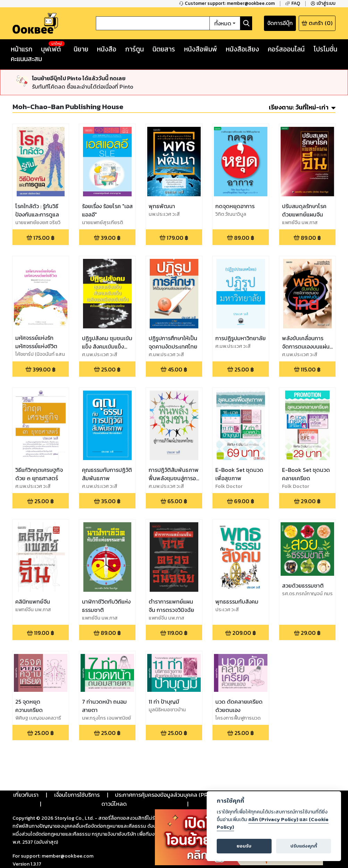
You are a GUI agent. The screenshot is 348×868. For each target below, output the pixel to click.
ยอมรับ (244, 846)
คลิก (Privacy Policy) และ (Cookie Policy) (273, 823)
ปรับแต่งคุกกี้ (304, 846)
